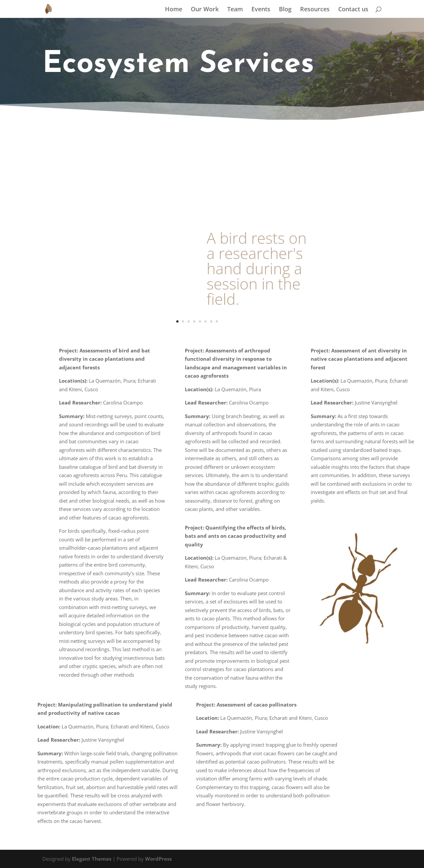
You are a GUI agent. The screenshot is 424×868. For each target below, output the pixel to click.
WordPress (158, 859)
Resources (315, 10)
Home (174, 10)
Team (235, 10)
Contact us (353, 10)
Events (261, 10)
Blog (285, 10)
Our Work (205, 10)
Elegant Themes (92, 859)
